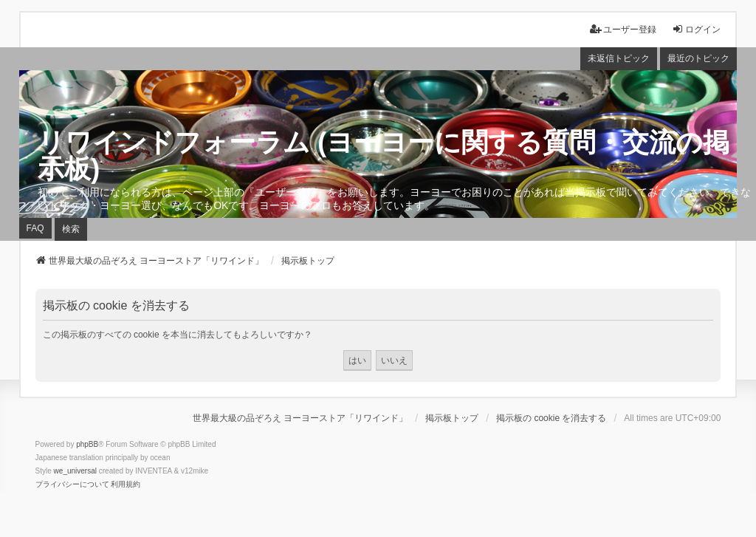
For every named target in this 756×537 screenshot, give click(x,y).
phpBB (87, 444)
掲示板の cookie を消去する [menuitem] (551, 418)
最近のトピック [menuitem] (698, 58)
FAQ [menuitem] (35, 228)
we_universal (75, 471)
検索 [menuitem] (71, 229)
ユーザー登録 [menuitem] (623, 29)
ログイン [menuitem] (696, 29)
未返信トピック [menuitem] (619, 58)
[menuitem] (72, 485)
